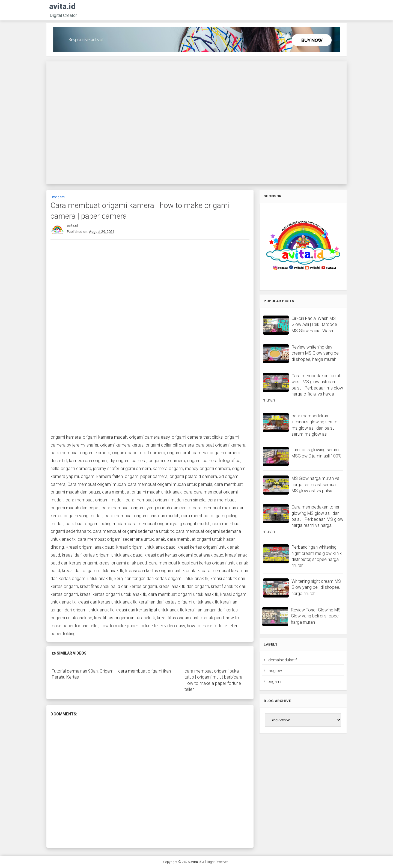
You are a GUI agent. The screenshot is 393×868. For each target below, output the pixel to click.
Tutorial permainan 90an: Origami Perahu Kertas (83, 674)
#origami (59, 197)
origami (274, 682)
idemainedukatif (282, 660)
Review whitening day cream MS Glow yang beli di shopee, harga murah (316, 353)
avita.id (62, 6)
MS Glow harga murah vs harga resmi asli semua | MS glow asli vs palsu (315, 484)
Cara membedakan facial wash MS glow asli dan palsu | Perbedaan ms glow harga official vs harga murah (303, 388)
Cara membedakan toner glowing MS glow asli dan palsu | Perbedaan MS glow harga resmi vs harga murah (303, 519)
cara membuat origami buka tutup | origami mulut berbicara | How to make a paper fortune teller (214, 680)
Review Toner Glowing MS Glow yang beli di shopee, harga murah (316, 616)
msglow (275, 671)
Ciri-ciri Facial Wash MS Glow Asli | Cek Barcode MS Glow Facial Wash (314, 325)
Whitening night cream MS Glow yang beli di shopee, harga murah (316, 587)
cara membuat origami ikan (145, 671)
